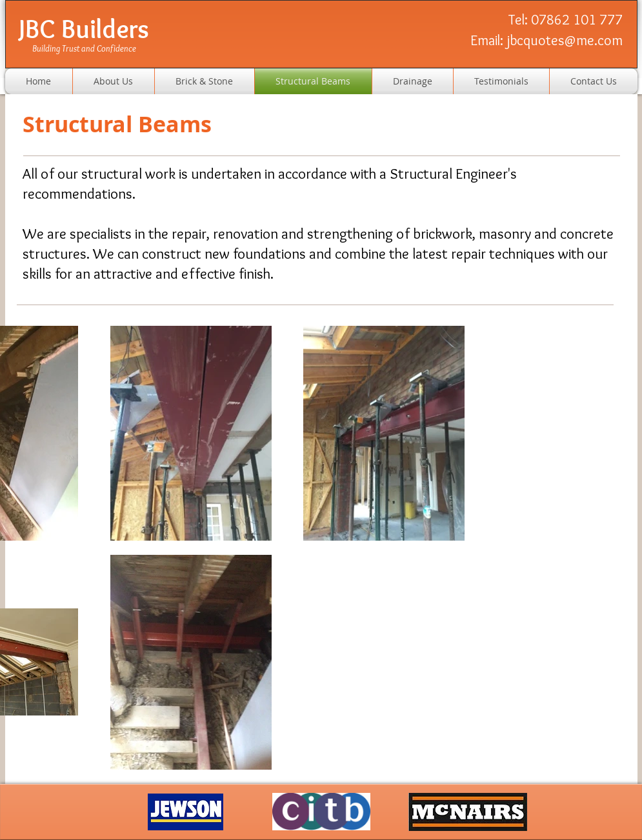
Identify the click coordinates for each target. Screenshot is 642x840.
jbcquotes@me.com (565, 40)
